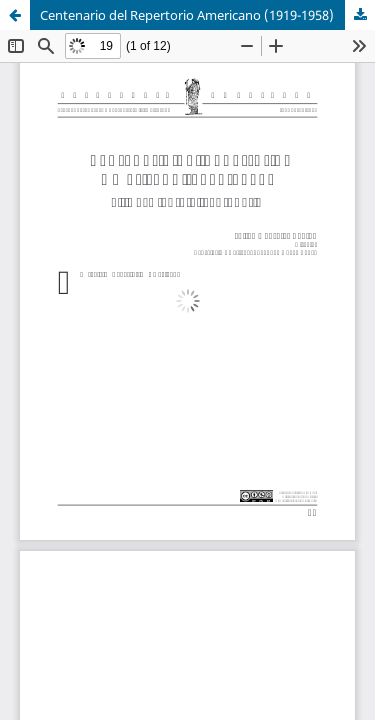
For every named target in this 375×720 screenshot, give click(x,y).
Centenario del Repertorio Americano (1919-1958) (187, 15)
